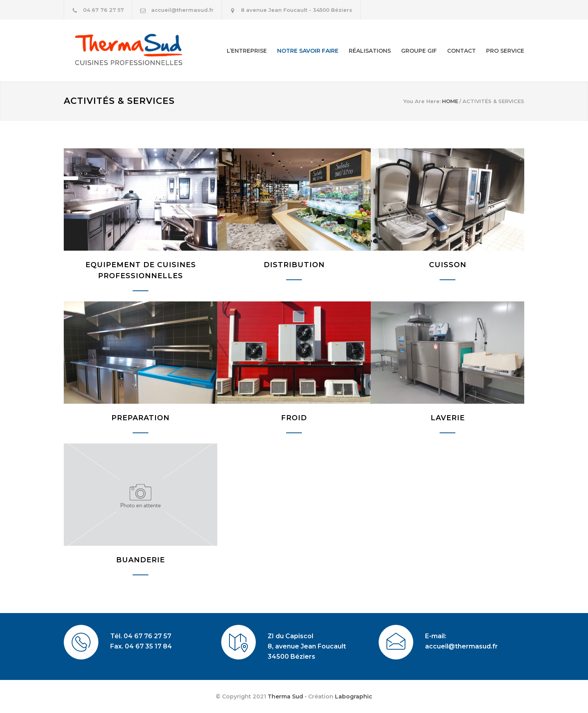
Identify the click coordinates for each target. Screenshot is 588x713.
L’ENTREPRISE (247, 51)
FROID (294, 418)
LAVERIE (448, 418)
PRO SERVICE (505, 51)
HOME (450, 101)
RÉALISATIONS (370, 51)
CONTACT (461, 51)
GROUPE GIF (419, 51)
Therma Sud (285, 696)
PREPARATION (141, 418)
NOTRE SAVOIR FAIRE (308, 51)
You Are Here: (422, 101)
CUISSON (448, 265)
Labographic (354, 696)
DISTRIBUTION (294, 265)
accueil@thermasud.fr (182, 10)
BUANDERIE (141, 560)
